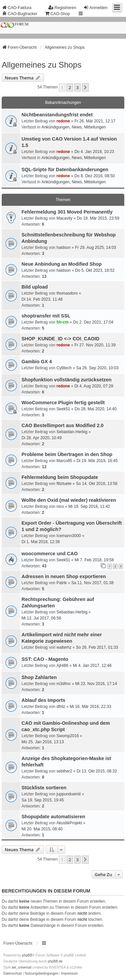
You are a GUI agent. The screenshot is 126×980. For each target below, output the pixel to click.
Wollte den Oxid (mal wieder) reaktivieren (69, 500)
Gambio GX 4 (37, 362)
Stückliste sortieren (44, 788)
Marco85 (64, 461)
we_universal (22, 967)
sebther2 (64, 771)
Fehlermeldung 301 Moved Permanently (67, 212)
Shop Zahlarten (39, 677)
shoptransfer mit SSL (46, 316)
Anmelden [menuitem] (95, 8)
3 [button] (77, 87)
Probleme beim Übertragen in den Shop (67, 454)
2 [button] (70, 87)
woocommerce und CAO (50, 554)
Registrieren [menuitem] (62, 8)
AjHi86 (62, 666)
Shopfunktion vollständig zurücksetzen (67, 380)
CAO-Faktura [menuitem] (17, 8)
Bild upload (35, 287)
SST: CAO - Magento (45, 659)
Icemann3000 (69, 536)
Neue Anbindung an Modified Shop (62, 264)
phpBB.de (55, 961)
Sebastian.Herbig (72, 432)
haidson (64, 248)
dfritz (61, 707)
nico (60, 506)
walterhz (64, 647)
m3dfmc (64, 684)
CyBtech (64, 368)
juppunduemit (69, 794)
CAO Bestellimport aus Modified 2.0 (62, 425)
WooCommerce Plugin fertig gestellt (63, 403)
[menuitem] (13, 974)
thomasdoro (67, 293)
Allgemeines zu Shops (41, 65)
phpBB (27, 955)
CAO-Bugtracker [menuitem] (19, 14)
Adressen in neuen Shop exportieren (64, 576)
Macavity (64, 218)
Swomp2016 (68, 736)
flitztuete (64, 484)
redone (63, 121)
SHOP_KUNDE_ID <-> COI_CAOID (60, 339)
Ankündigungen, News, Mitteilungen (73, 127)
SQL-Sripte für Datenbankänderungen (65, 169)
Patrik (62, 583)
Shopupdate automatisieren (53, 817)
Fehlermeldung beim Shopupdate (60, 477)
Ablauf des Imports (43, 700)
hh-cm (62, 322)
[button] (85, 87)
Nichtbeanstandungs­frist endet (57, 115)
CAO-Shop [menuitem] (57, 14)
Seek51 (63, 409)
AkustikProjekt (69, 823)
